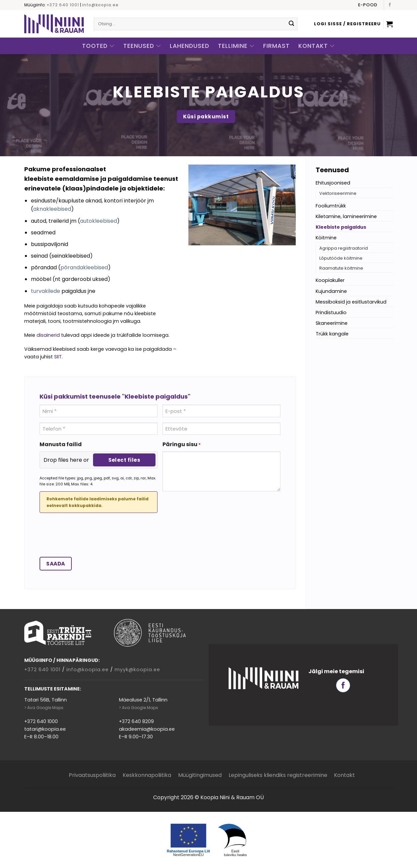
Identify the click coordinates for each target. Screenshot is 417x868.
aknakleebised (52, 209)
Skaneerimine (332, 323)
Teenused (142, 46)
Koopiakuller (330, 280)
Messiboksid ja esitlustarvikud (351, 302)
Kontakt (317, 46)
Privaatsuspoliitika (92, 775)
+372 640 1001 (63, 5)
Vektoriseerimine (338, 193)
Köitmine (326, 238)
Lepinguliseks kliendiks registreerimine (278, 775)
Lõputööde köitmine (341, 258)
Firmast (276, 46)
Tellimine (236, 46)
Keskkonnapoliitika (147, 775)
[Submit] (291, 24)
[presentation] (90, 537)
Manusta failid (61, 444)
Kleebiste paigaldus (341, 227)
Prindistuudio (331, 312)
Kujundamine (331, 291)
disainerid (48, 335)
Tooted (98, 46)
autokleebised (99, 221)
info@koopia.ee (100, 5)
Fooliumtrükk (331, 206)
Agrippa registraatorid (344, 248)
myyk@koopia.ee (137, 670)
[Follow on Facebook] (390, 5)
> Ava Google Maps (44, 708)
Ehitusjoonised (333, 183)
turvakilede (46, 291)
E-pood (368, 5)
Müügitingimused (200, 775)
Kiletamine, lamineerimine (346, 216)
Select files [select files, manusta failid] (124, 460)
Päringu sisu (182, 444)
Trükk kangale (332, 334)
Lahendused (190, 46)
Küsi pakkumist (206, 117)
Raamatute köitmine (341, 268)
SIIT (58, 357)
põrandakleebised (84, 267)
